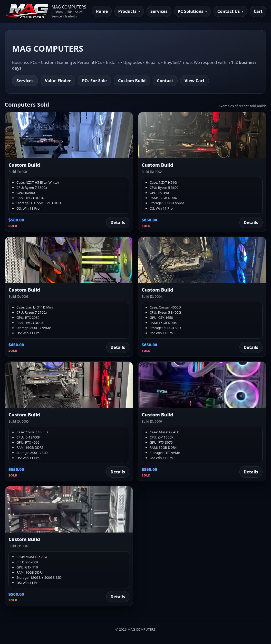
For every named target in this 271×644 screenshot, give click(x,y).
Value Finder (58, 81)
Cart (258, 11)
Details (118, 222)
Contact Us (229, 11)
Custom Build (132, 81)
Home (102, 11)
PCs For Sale (94, 81)
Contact (165, 81)
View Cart (195, 81)
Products (127, 11)
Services (159, 11)
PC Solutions (191, 11)
